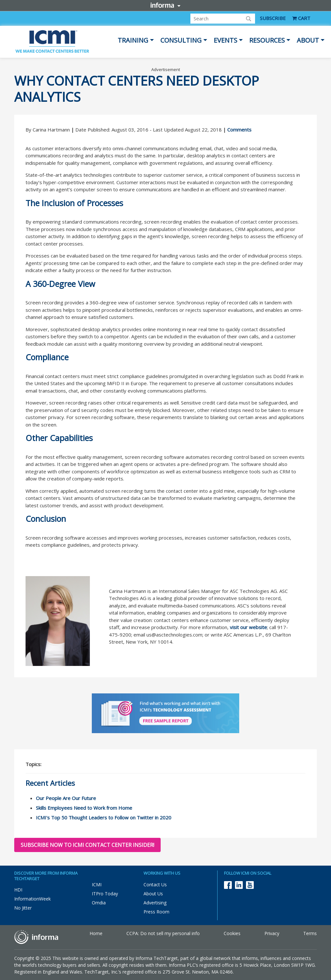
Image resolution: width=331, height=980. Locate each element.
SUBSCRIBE (273, 18)
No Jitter (23, 908)
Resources (267, 40)
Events (225, 40)
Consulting (181, 40)
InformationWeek (32, 899)
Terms (310, 933)
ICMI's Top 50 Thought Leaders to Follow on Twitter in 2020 (104, 817)
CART (301, 18)
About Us (153, 894)
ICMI (97, 885)
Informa (165, 5)
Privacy (272, 933)
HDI (18, 890)
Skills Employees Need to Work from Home (84, 808)
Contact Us (155, 885)
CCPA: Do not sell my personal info (163, 933)
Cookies (232, 933)
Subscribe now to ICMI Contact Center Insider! (87, 845)
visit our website (248, 627)
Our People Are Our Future (66, 798)
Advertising (155, 903)
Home (96, 933)
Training (133, 40)
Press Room (156, 912)
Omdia (99, 903)
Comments (239, 130)
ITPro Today (105, 894)
